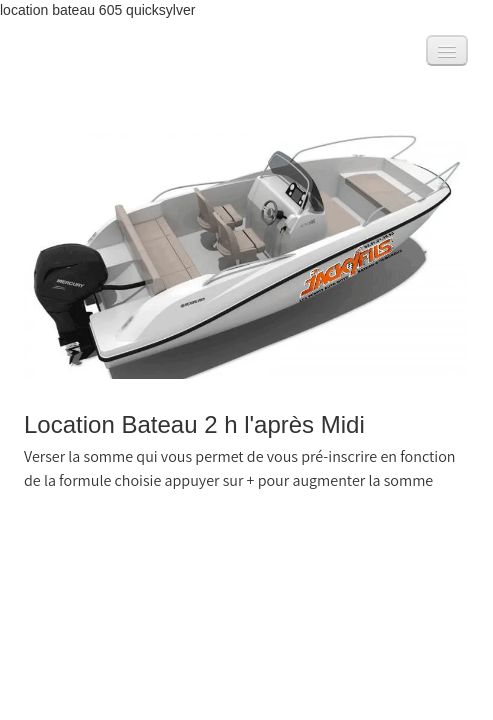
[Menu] (447, 50)
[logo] (43, 55)
